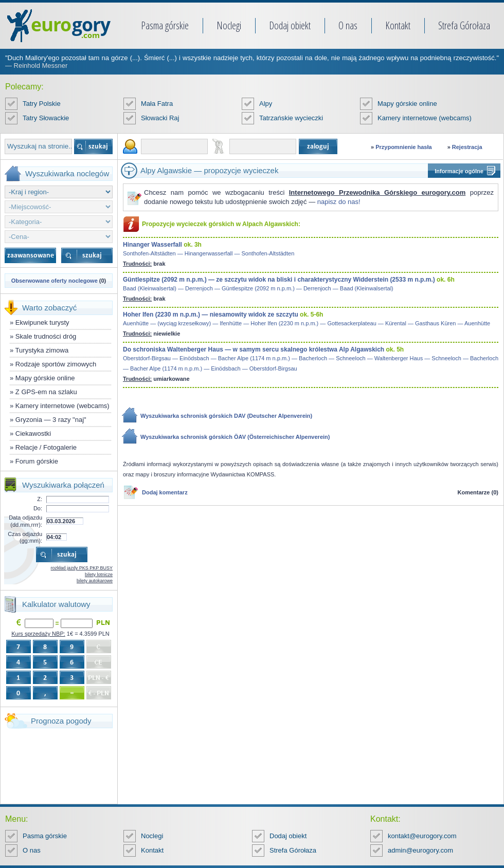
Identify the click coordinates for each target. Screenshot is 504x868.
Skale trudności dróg (46, 336)
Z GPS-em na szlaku (46, 392)
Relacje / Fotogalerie (46, 447)
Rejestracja (467, 147)
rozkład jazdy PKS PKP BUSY (82, 568)
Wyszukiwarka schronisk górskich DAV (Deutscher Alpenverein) (226, 416)
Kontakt (398, 25)
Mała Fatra (157, 104)
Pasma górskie (165, 25)
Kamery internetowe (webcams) (425, 118)
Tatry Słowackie (46, 118)
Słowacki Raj (160, 118)
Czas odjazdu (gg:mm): (25, 537)
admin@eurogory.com (420, 850)
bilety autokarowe (95, 581)
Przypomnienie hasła (403, 147)
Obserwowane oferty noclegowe (55, 281)
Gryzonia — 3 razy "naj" (51, 420)
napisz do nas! (339, 202)
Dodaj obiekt (290, 25)
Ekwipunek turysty (42, 322)
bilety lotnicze (99, 575)
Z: (40, 499)
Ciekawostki (33, 433)
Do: (38, 508)
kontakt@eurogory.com (422, 836)
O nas (348, 25)
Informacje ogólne (459, 171)
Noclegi (229, 25)
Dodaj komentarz (165, 492)
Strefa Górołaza (464, 25)
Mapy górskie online (407, 104)
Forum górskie (37, 461)
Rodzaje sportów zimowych (56, 364)
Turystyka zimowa (42, 350)
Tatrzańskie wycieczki (291, 118)
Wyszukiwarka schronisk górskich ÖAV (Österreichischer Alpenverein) (235, 437)
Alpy (266, 104)
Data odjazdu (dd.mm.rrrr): (25, 521)
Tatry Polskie (42, 104)
